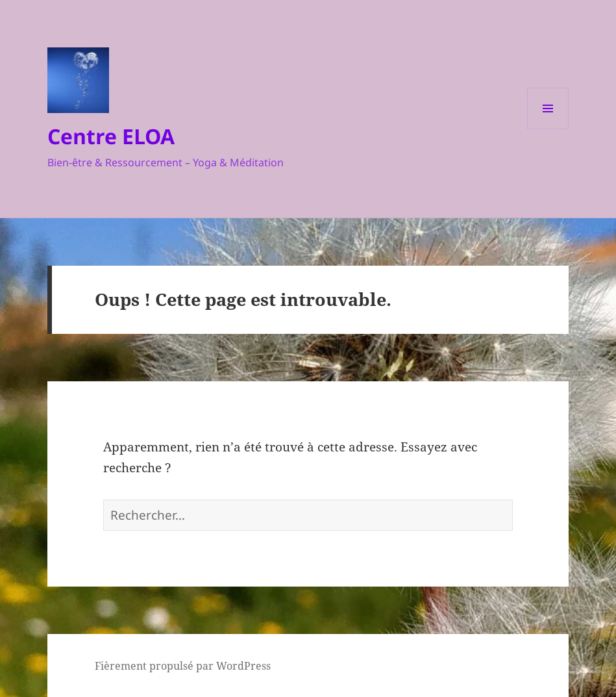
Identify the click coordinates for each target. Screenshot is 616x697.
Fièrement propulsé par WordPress (183, 666)
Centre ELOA (111, 136)
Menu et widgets (548, 129)
